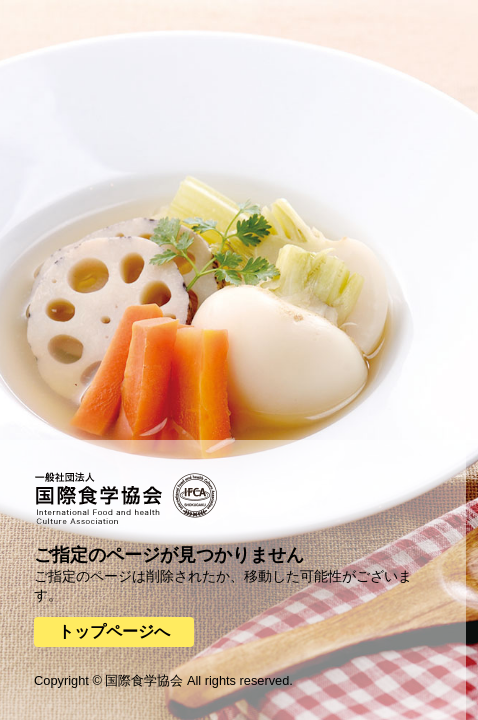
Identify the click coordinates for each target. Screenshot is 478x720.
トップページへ (114, 631)
